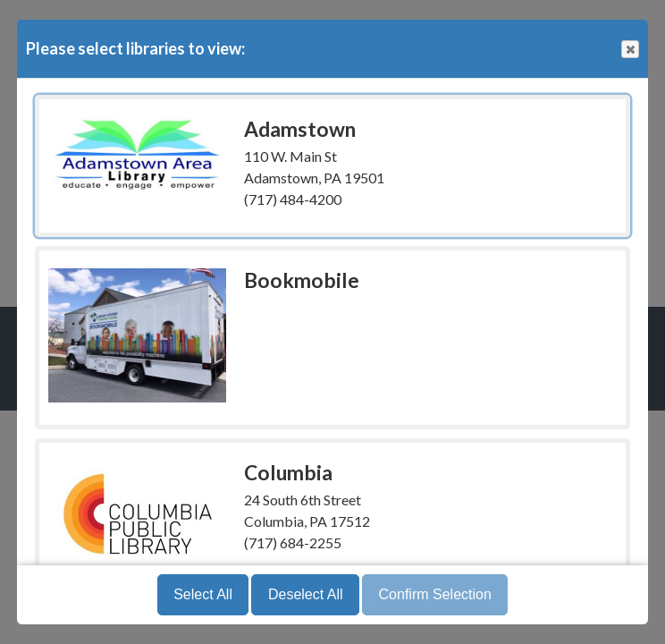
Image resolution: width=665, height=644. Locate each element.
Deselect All (306, 594)
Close (629, 50)
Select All (203, 594)
